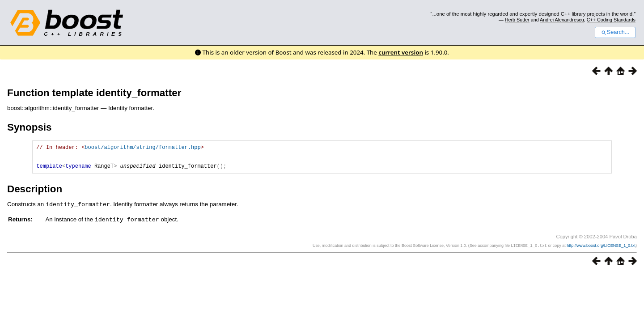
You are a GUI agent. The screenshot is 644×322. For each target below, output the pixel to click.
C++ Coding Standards (611, 20)
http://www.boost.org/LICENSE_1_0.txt (601, 250)
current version (401, 52)
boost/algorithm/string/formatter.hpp (142, 148)
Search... (615, 32)
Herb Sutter (517, 20)
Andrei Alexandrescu (562, 20)
